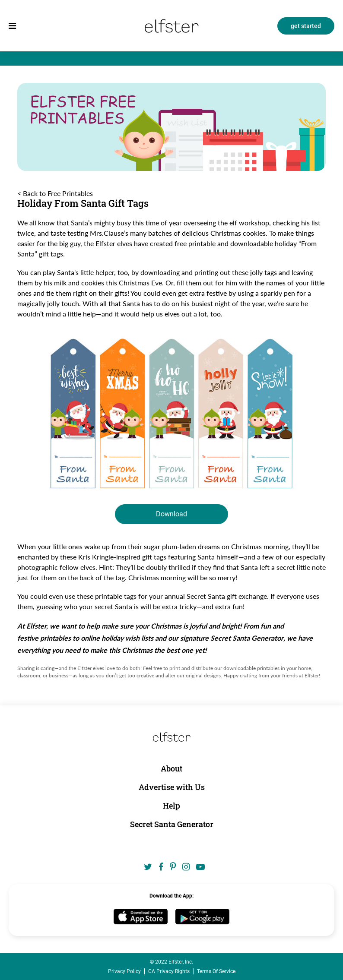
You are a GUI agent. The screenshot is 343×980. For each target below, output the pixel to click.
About (171, 768)
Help (171, 806)
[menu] (12, 26)
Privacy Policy (124, 971)
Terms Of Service (216, 971)
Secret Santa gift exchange (227, 596)
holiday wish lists (127, 638)
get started (306, 26)
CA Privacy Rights (169, 971)
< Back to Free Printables (55, 193)
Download (171, 514)
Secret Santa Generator (247, 638)
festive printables (44, 638)
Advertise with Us (172, 787)
